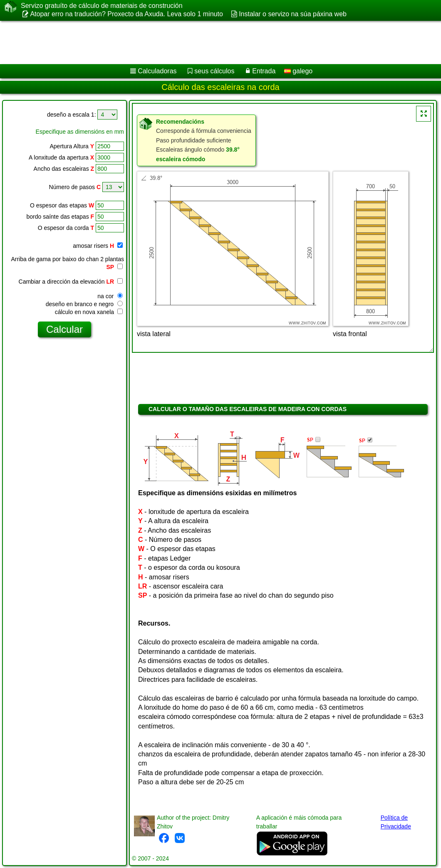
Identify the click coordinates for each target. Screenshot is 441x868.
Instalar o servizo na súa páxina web (293, 14)
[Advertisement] (212, 42)
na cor (110, 296)
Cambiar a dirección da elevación (71, 282)
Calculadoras (157, 71)
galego (299, 71)
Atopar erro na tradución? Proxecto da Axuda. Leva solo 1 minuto (126, 14)
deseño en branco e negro (84, 304)
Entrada (264, 71)
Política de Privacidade (396, 822)
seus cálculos (214, 71)
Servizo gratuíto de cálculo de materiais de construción (102, 6)
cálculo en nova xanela (89, 312)
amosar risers (98, 246)
